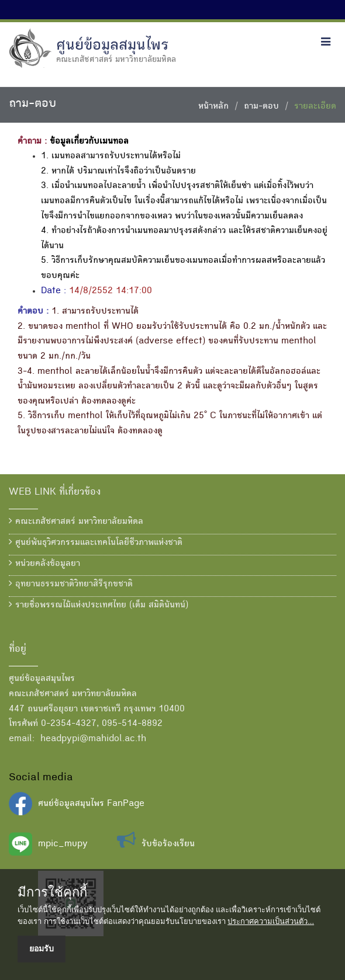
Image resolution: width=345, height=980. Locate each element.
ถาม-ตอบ (261, 107)
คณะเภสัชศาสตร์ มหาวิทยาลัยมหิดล (76, 522)
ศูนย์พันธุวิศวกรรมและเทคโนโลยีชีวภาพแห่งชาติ (96, 543)
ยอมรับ (42, 948)
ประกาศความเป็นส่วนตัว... (271, 921)
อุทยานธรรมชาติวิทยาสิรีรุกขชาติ (71, 584)
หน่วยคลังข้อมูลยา (44, 564)
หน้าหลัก (213, 107)
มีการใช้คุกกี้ (52, 892)
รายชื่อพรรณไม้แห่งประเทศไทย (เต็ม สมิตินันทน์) (99, 605)
